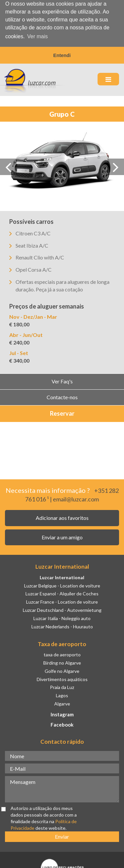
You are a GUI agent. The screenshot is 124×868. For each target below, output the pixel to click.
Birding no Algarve (62, 661)
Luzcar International (62, 576)
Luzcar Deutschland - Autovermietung (62, 609)
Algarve (62, 703)
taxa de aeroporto (62, 654)
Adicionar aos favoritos (62, 517)
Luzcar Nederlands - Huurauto (62, 625)
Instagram (62, 713)
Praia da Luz (62, 686)
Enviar (62, 835)
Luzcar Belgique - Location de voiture (62, 584)
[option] (62, 165)
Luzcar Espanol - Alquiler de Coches (62, 593)
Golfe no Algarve (62, 670)
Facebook (62, 723)
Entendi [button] (62, 55)
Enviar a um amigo (62, 536)
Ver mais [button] (37, 36)
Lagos (62, 694)
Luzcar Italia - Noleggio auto (62, 617)
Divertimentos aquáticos (62, 678)
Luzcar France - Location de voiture (62, 601)
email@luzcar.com (76, 498)
